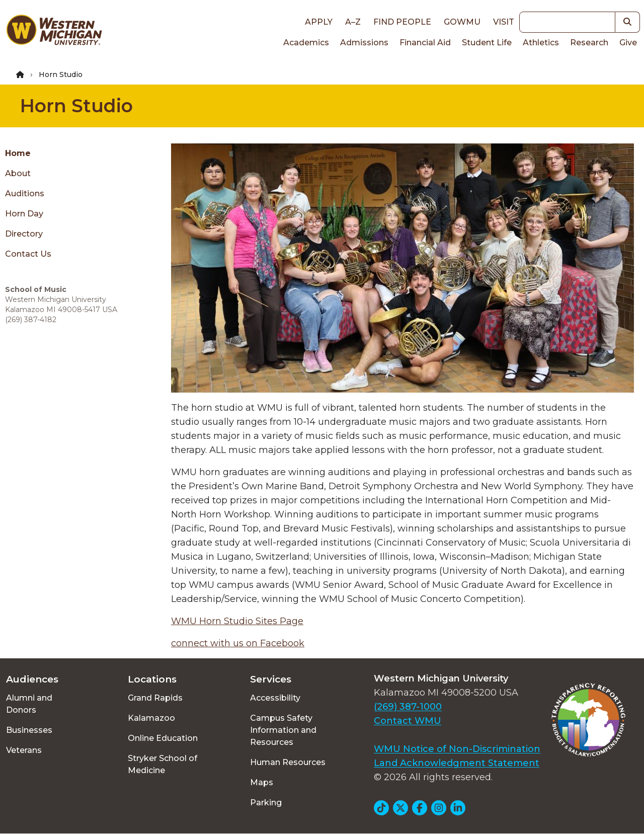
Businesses (29, 730)
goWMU (462, 22)
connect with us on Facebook (238, 643)
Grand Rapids (155, 698)
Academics (306, 43)
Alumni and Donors (29, 704)
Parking (266, 803)
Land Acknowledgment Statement (457, 763)
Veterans (24, 750)
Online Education (163, 738)
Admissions (364, 43)
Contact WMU (408, 721)
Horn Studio (76, 106)
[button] (628, 22)
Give (628, 43)
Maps (262, 782)
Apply (319, 22)
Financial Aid (425, 43)
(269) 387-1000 (408, 707)
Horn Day (24, 214)
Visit (504, 22)
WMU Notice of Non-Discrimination (457, 749)
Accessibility (275, 698)
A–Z (353, 22)
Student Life (487, 43)
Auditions (25, 194)
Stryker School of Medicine (163, 764)
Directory (24, 234)
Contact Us (28, 254)
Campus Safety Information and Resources (283, 730)
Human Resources (288, 762)
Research (589, 43)
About (18, 173)
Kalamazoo (151, 718)
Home (18, 153)
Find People (402, 22)
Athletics (541, 43)
